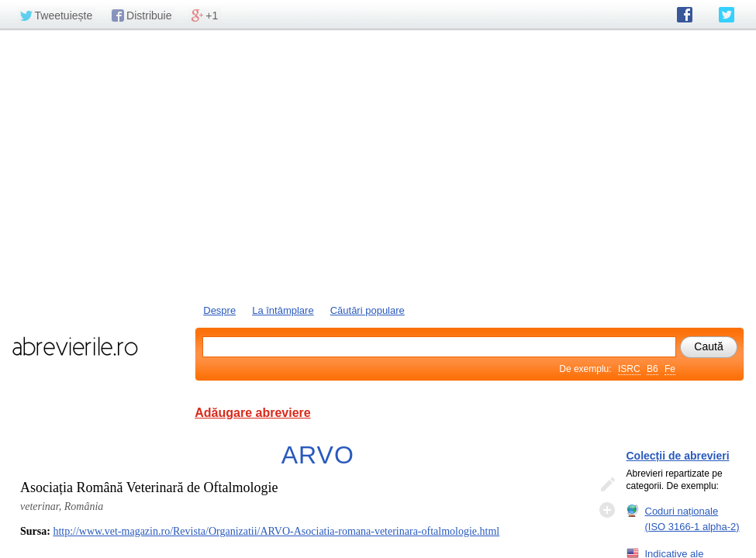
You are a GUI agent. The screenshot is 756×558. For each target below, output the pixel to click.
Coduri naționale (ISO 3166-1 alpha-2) (692, 518)
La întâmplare (283, 310)
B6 (652, 369)
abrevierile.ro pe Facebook (685, 15)
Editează (607, 485)
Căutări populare (368, 310)
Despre (219, 310)
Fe (670, 369)
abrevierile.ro (75, 346)
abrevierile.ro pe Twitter (727, 15)
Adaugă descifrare (607, 510)
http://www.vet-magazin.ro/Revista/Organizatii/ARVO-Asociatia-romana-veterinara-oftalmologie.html (276, 531)
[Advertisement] (378, 165)
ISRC (629, 369)
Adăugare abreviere (252, 413)
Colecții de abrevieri (678, 456)
